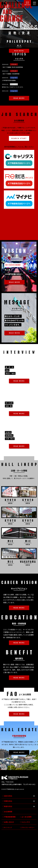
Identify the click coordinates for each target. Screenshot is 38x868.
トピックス (26, 822)
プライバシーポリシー (28, 827)
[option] (19, 24)
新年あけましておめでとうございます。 (13, 87)
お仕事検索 (8, 812)
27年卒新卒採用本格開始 (9, 80)
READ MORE (19, 51)
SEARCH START (19, 138)
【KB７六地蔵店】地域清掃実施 (11, 74)
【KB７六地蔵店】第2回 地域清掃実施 (12, 67)
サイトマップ (8, 827)
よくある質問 (27, 817)
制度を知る (8, 806)
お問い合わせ (27, 5)
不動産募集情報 (10, 817)
